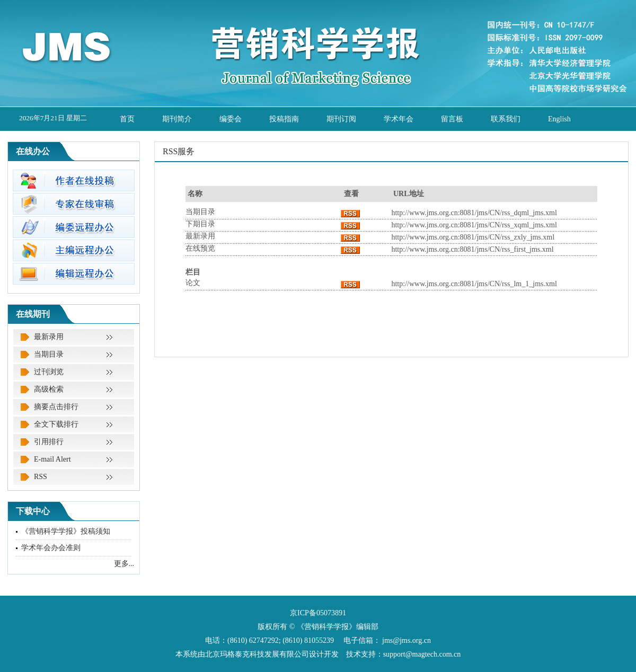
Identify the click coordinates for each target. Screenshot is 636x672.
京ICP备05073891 (318, 613)
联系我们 (506, 119)
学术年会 (399, 119)
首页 (127, 119)
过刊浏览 (49, 372)
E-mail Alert (52, 459)
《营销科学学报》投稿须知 (66, 531)
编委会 (231, 119)
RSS (41, 477)
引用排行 (49, 442)
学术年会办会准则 (51, 548)
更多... (124, 564)
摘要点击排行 (56, 407)
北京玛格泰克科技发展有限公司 (257, 654)
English (559, 119)
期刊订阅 (341, 119)
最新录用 (49, 337)
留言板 (452, 119)
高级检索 (49, 389)
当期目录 (49, 354)
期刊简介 (177, 119)
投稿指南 (284, 119)
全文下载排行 (56, 424)
